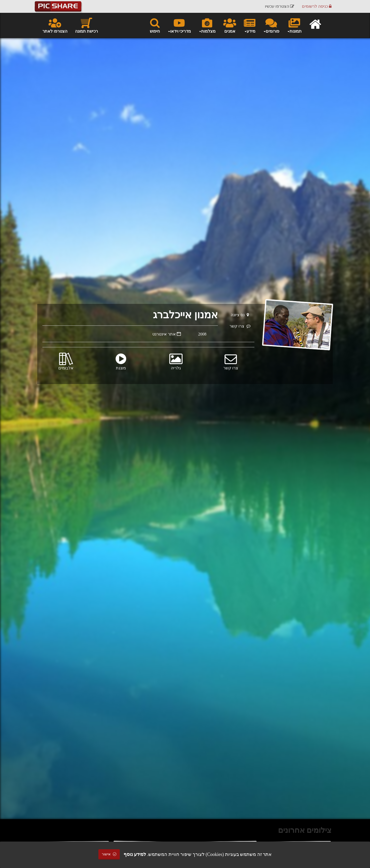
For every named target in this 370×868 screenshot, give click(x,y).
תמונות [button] (294, 25)
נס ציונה (240, 315)
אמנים (230, 25)
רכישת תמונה (86, 25)
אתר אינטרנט (167, 334)
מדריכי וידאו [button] (179, 25)
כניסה (317, 6)
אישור (109, 854)
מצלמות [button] (207, 25)
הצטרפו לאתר (55, 25)
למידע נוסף (135, 854)
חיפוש (155, 25)
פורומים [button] (271, 25)
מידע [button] (250, 25)
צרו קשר (240, 326)
